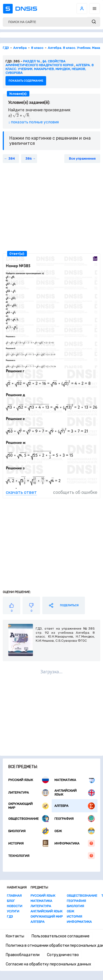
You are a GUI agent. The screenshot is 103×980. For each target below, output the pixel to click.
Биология (29, 831)
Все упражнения (82, 159)
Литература (29, 793)
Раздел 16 (31, 61)
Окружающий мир (29, 806)
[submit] (94, 22)
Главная (14, 896)
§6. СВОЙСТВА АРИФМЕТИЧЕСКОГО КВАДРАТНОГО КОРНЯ (39, 63)
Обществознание (29, 819)
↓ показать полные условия (34, 122)
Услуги (13, 911)
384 (12, 159)
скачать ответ (21, 492)
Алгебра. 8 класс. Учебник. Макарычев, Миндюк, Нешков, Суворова (50, 69)
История (29, 843)
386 (28, 159)
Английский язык (75, 793)
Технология (51, 856)
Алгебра (75, 806)
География (75, 819)
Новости (15, 906)
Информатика (75, 843)
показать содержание (26, 81)
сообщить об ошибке (75, 492)
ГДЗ (10, 917)
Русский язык (29, 780)
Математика (75, 780)
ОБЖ (75, 831)
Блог (11, 901)
